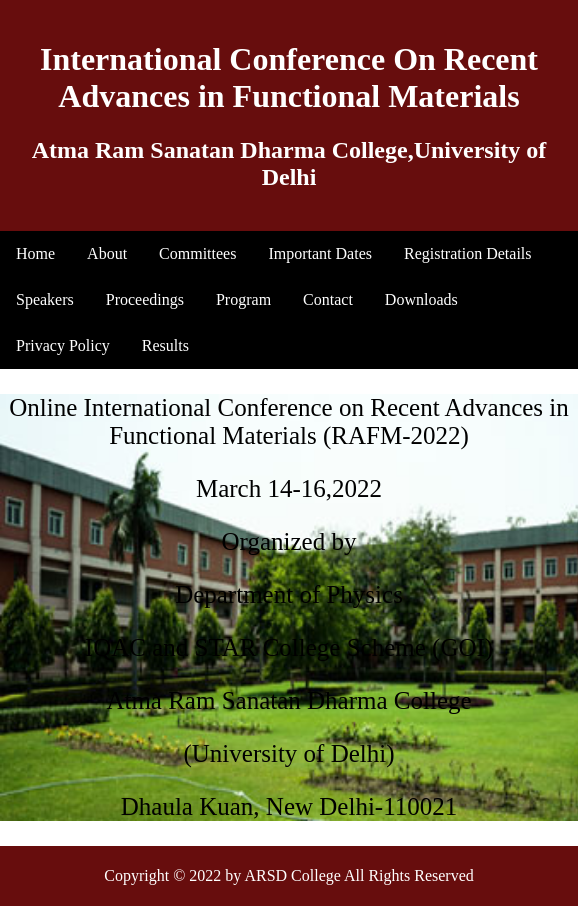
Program (243, 299)
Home (35, 253)
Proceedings (145, 299)
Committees (197, 253)
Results (165, 345)
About (107, 253)
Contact (328, 299)
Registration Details (468, 253)
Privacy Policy (63, 345)
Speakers (45, 299)
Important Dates (320, 253)
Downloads (421, 299)
